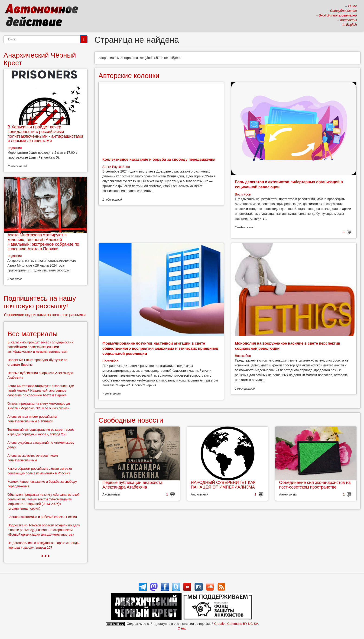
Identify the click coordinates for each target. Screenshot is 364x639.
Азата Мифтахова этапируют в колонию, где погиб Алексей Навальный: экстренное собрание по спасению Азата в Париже (43, 242)
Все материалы (32, 334)
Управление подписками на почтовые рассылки (45, 315)
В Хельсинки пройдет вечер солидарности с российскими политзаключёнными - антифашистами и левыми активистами (45, 134)
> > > (46, 556)
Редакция (15, 148)
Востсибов (243, 194)
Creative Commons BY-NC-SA (236, 624)
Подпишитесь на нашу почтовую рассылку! (40, 302)
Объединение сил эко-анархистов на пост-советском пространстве (315, 485)
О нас (182, 628)
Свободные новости (131, 420)
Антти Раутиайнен (116, 167)
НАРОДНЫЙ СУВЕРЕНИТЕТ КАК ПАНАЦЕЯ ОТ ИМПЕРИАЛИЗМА (223, 485)
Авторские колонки (129, 76)
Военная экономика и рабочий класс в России (42, 517)
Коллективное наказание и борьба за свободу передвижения (159, 159)
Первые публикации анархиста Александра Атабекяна (132, 485)
